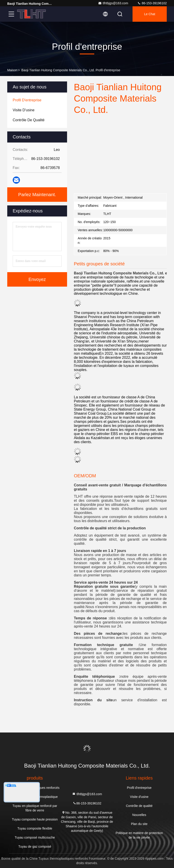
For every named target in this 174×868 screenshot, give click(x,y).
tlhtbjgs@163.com (113, 3)
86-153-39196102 (152, 3)
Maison (12, 70)
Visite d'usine (139, 797)
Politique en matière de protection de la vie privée (139, 835)
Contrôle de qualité (139, 806)
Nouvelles (139, 815)
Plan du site (139, 824)
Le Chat (150, 14)
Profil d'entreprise (139, 788)
